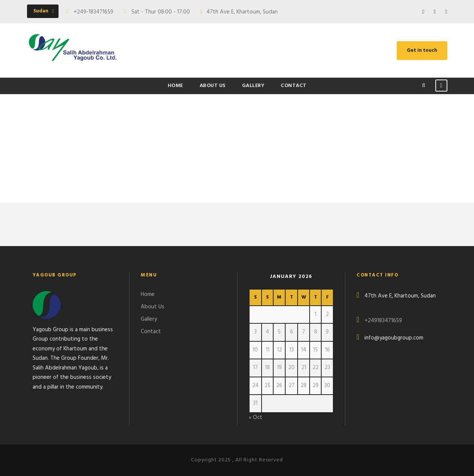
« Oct (256, 417)
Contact (294, 86)
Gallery (253, 86)
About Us (213, 86)
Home (175, 86)
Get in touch (422, 50)
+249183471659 (383, 321)
